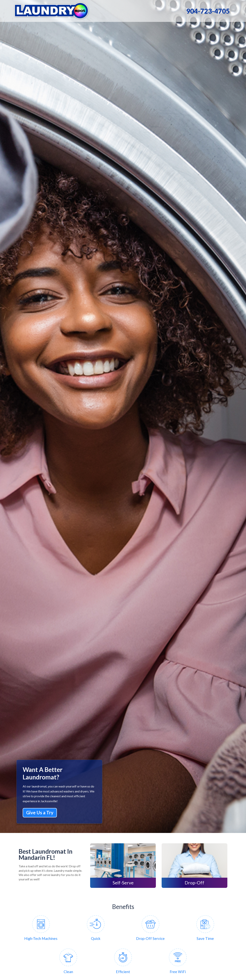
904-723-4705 (208, 11)
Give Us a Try (40, 813)
